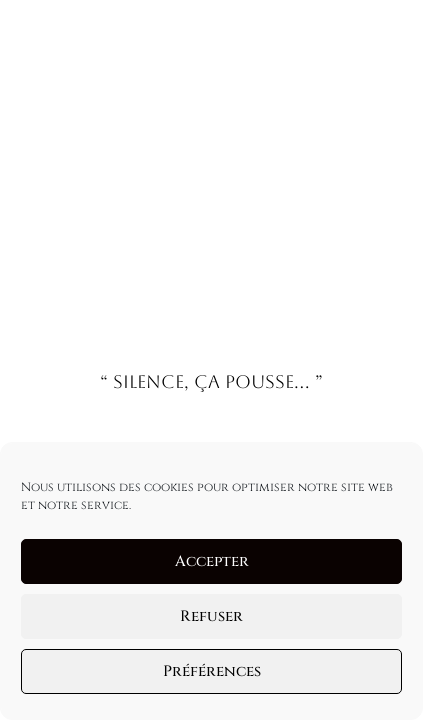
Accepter (212, 561)
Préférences (212, 671)
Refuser (211, 616)
